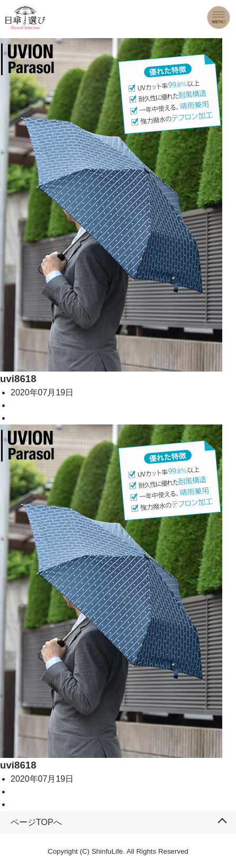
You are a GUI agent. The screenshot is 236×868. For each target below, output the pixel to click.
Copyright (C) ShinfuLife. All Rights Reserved (118, 851)
